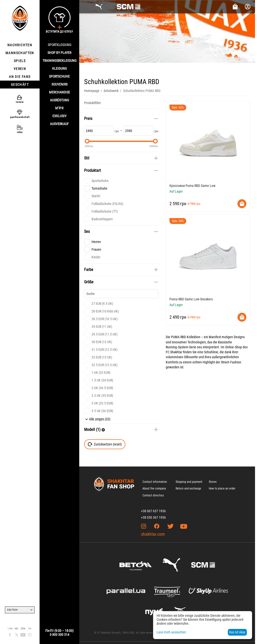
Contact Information (155, 482)
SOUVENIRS (59, 84)
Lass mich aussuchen (171, 632)
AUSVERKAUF (59, 124)
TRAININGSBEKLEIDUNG (59, 61)
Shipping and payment (189, 482)
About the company (154, 489)
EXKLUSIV (59, 116)
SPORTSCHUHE (59, 76)
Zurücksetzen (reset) (105, 444)
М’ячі (59, 108)
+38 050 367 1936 (153, 517)
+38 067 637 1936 (153, 511)
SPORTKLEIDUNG (59, 45)
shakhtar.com (153, 534)
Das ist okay (237, 632)
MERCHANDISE (59, 92)
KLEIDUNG (59, 68)
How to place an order (222, 489)
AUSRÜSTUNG (59, 100)
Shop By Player (59, 53)
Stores (213, 482)
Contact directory (153, 495)
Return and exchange (188, 489)
